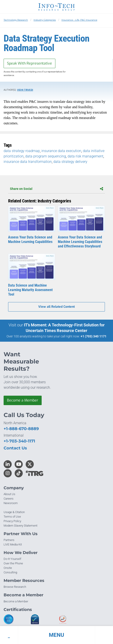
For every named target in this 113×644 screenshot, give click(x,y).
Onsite (8, 568)
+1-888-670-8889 (21, 429)
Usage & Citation (14, 512)
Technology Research (16, 20)
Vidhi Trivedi (25, 90)
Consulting (10, 572)
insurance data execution (61, 151)
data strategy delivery (70, 162)
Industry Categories (45, 20)
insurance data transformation (28, 162)
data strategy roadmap (22, 151)
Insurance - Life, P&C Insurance (79, 20)
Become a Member (23, 400)
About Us (9, 494)
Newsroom (11, 503)
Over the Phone (13, 563)
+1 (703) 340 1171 (94, 336)
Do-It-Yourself (12, 559)
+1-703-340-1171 (19, 441)
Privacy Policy (12, 521)
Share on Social (56, 189)
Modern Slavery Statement (20, 526)
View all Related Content (56, 307)
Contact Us (15, 448)
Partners (9, 540)
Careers (9, 499)
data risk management (85, 156)
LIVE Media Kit (13, 544)
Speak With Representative (29, 63)
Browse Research (15, 587)
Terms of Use (12, 517)
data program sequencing (46, 156)
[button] (56, 635)
